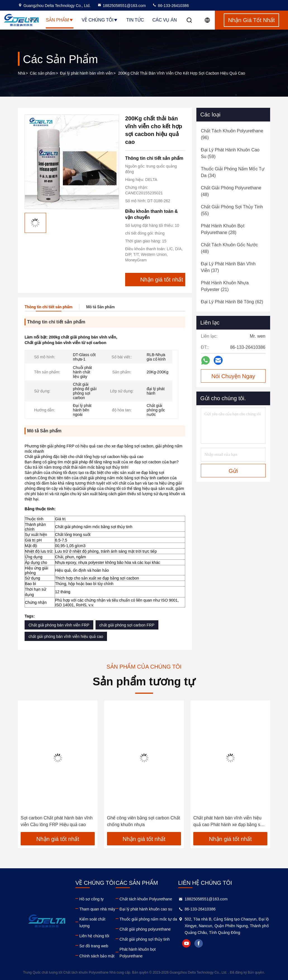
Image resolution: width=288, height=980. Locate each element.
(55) (232, 210)
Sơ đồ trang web (94, 946)
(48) (231, 191)
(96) (232, 134)
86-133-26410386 (170, 6)
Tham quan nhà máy (97, 909)
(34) (233, 172)
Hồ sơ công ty (91, 899)
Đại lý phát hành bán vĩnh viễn (86, 73)
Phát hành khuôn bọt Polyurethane (138, 953)
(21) (225, 286)
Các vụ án (165, 20)
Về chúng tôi (100, 20)
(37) (228, 267)
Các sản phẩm (43, 73)
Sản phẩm (59, 20)
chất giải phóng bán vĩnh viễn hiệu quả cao (66, 636)
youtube (186, 943)
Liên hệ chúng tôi (94, 936)
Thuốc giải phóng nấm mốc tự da (148, 919)
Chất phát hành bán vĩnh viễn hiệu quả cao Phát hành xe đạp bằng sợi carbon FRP (229, 822)
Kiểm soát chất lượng (92, 922)
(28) (223, 229)
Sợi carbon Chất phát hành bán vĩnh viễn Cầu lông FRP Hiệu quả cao (57, 821)
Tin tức (135, 20)
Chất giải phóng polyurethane (145, 929)
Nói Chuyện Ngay (233, 376)
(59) (230, 153)
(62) (232, 302)
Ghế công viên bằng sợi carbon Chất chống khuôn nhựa (143, 821)
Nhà (33, 20)
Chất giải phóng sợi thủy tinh (145, 939)
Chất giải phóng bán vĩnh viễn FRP (59, 625)
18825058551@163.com (122, 6)
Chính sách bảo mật (97, 956)
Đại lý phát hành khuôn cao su (146, 909)
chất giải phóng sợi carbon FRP (127, 625)
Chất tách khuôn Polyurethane (146, 899)
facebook (199, 943)
